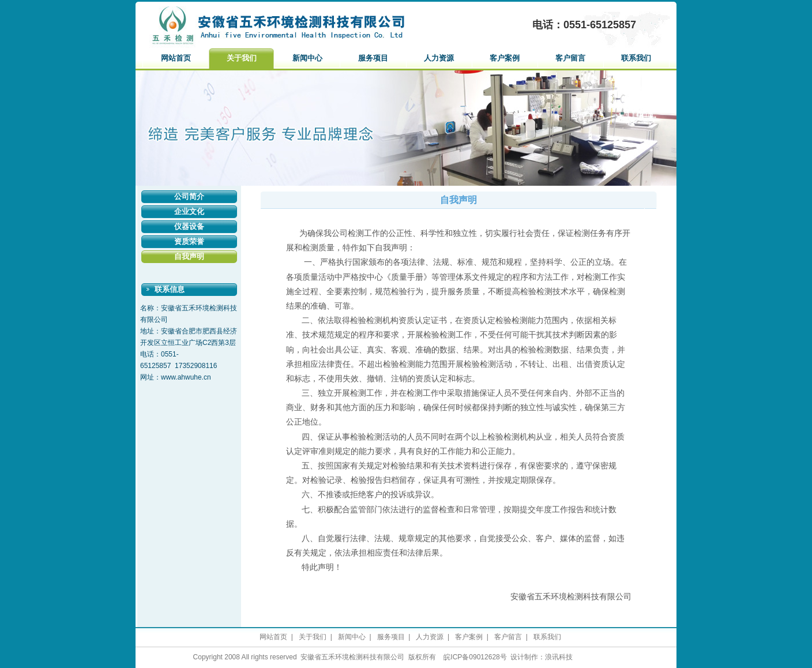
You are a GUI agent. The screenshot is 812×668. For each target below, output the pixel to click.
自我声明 (189, 256)
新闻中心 (307, 58)
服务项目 (373, 58)
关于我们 (242, 58)
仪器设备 (189, 226)
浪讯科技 (559, 657)
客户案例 (505, 58)
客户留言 (570, 58)
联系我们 (636, 58)
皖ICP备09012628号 (475, 657)
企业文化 (189, 211)
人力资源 (439, 58)
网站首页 (176, 58)
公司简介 (189, 196)
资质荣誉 (189, 241)
